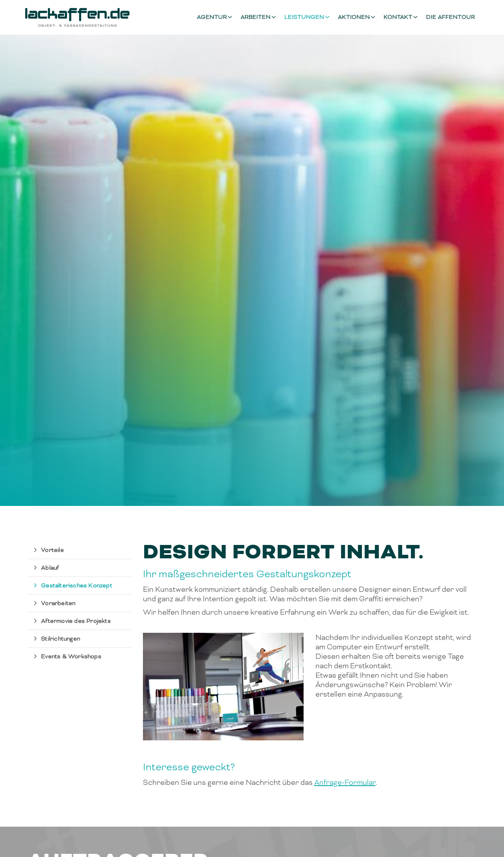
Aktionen (354, 17)
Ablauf (50, 568)
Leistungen (304, 17)
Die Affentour (450, 17)
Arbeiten (256, 17)
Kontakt (398, 17)
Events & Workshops (71, 656)
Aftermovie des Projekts (76, 621)
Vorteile (52, 550)
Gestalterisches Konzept (77, 586)
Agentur (212, 17)
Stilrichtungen (60, 639)
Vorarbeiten (58, 603)
